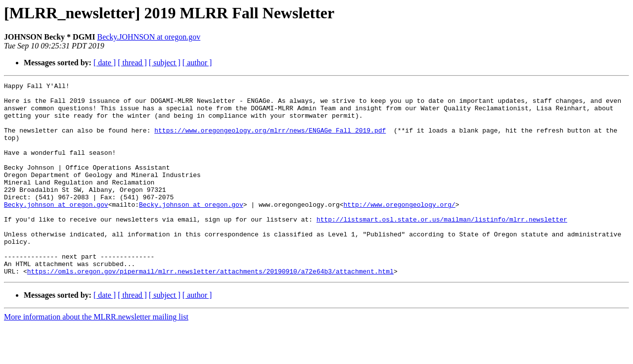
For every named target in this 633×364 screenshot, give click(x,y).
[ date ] (105, 63)
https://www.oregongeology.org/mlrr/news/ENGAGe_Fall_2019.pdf (270, 140)
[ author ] (197, 63)
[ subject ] (165, 63)
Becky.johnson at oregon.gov (56, 229)
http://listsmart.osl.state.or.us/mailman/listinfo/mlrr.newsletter (442, 247)
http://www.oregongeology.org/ (399, 229)
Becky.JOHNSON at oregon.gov (149, 37)
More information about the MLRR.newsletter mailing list (96, 355)
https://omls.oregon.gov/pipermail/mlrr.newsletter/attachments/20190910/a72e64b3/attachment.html (210, 310)
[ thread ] (132, 63)
